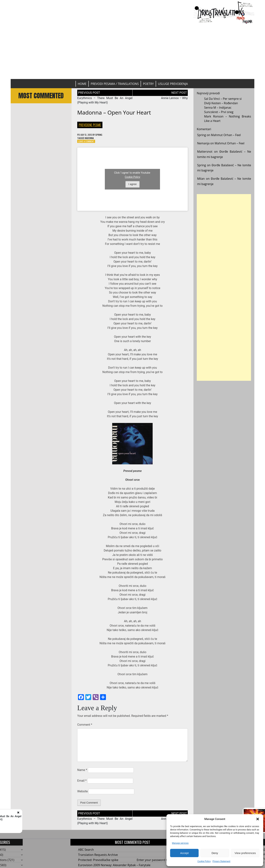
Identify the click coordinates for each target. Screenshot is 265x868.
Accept (184, 853)
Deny (215, 853)
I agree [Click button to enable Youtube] (132, 184)
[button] (258, 819)
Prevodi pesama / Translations (115, 84)
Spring (99, 135)
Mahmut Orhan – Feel (226, 135)
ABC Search (86, 850)
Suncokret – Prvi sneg (219, 112)
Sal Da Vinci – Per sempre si (223, 99)
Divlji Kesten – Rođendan (221, 103)
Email (82, 781)
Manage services (180, 843)
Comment (85, 725)
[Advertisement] (133, 51)
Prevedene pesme (90, 125)
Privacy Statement (221, 861)
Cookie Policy (204, 861)
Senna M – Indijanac (218, 108)
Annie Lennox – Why (174, 98)
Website (82, 791)
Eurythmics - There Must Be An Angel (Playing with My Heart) (50, 818)
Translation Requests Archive (98, 855)
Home (82, 84)
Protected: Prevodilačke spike (98, 860)
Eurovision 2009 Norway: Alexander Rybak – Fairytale (114, 865)
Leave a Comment (86, 141)
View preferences (245, 853)
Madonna (89, 138)
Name (82, 770)
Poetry (148, 84)
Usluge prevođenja (173, 84)
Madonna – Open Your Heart (114, 112)
